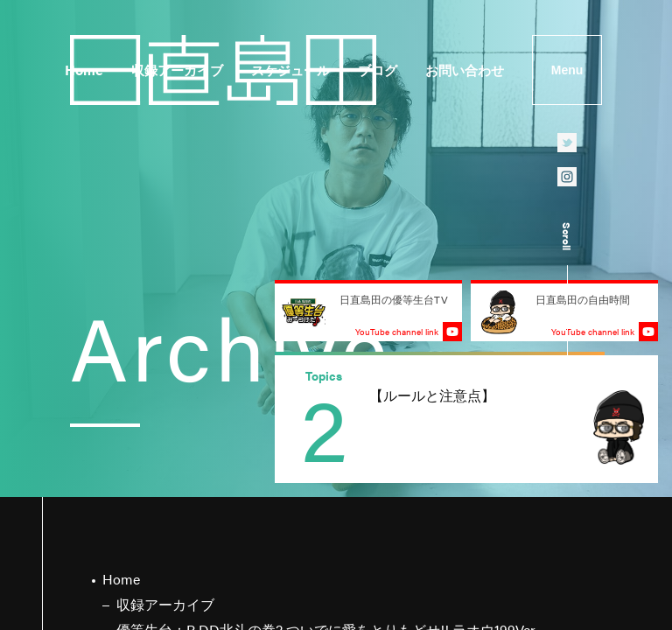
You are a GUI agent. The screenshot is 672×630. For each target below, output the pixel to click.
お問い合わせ (465, 70)
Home (84, 70)
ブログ (378, 70)
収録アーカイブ (177, 70)
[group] (466, 419)
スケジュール (290, 70)
